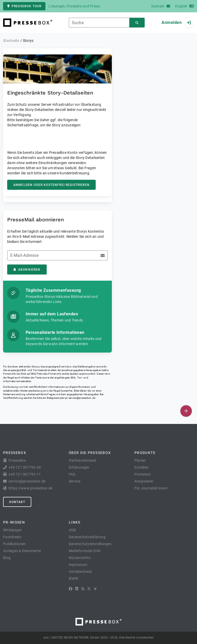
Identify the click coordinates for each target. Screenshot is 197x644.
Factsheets (12, 537)
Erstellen (141, 467)
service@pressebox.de (82, 398)
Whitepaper (13, 530)
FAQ (72, 474)
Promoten (143, 474)
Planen (140, 460)
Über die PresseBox (90, 453)
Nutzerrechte (80, 558)
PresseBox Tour (24, 6)
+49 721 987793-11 (25, 474)
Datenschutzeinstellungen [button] (90, 544)
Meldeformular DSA (85, 551)
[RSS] (83, 589)
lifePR (74, 579)
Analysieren (144, 481)
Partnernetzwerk (83, 460)
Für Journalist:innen (151, 488)
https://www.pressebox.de (30, 488)
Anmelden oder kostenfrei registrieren (51, 185)
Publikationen (14, 544)
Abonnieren (27, 270)
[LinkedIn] (77, 589)
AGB (72, 530)
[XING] (95, 589)
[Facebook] (71, 589)
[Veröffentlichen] (186, 411)
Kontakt (17, 502)
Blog (7, 558)
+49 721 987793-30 (25, 467)
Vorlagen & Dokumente (22, 551)
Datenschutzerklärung (87, 537)
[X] (89, 589)
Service (75, 481)
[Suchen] (137, 23)
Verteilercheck (80, 572)
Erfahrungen (79, 467)
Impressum (78, 565)
